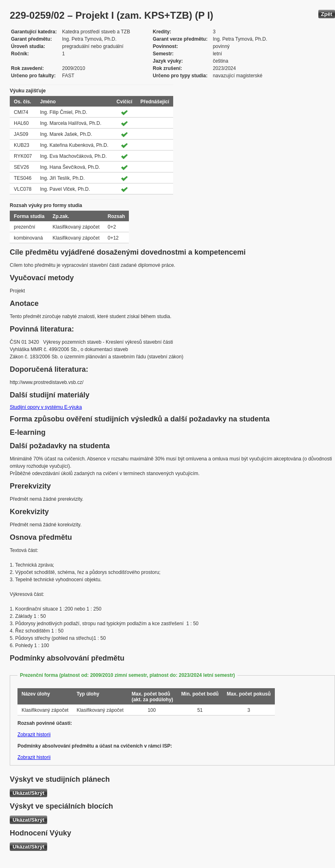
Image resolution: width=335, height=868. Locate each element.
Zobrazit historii (34, 735)
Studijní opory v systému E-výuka (46, 407)
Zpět (327, 14)
